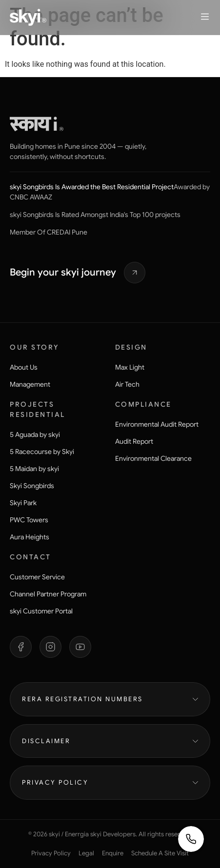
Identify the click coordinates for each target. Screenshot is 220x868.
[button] (205, 18)
